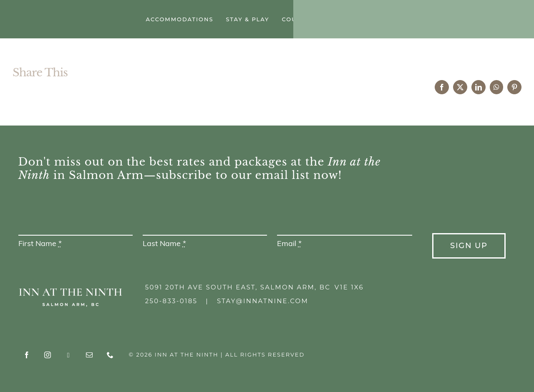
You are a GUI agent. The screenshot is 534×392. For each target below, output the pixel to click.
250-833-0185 (171, 301)
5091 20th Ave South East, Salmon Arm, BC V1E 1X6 (254, 287)
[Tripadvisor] (469, 20)
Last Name (164, 244)
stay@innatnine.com (263, 301)
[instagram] (448, 20)
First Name (40, 244)
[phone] (511, 20)
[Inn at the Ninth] (67, 13)
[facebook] (428, 20)
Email (289, 244)
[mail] (490, 20)
